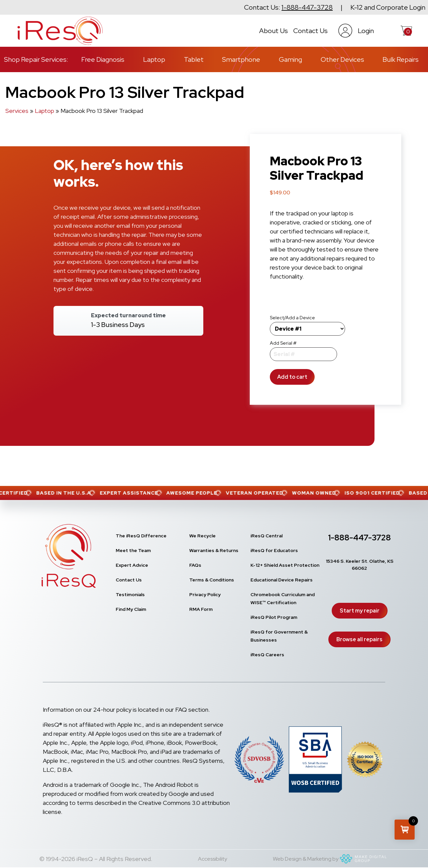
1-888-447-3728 (307, 7)
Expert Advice (132, 565)
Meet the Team (133, 550)
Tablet (194, 59)
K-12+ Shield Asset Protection (285, 565)
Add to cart (292, 377)
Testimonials (130, 594)
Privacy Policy (205, 594)
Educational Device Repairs (282, 580)
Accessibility (212, 859)
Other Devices (342, 59)
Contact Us (310, 31)
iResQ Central (266, 536)
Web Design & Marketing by (331, 859)
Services (17, 111)
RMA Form (201, 609)
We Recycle (202, 536)
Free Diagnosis (103, 59)
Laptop (154, 59)
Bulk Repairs (401, 59)
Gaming (290, 59)
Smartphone (241, 59)
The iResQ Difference (141, 536)
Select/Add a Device (292, 318)
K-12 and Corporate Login (388, 7)
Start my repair (360, 611)
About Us (274, 31)
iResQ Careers (267, 655)
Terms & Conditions (212, 580)
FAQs (195, 565)
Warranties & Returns (214, 550)
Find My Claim (131, 609)
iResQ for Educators (274, 550)
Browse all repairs (359, 639)
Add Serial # (283, 343)
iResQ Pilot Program (274, 617)
